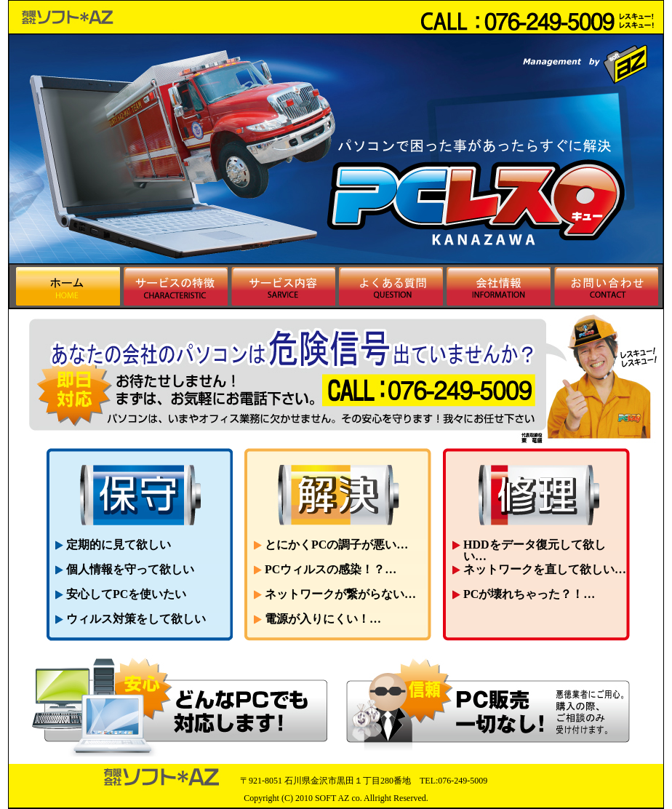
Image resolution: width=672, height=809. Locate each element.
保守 (139, 494)
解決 (337, 494)
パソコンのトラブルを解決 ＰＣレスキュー (81, 17)
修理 (536, 494)
